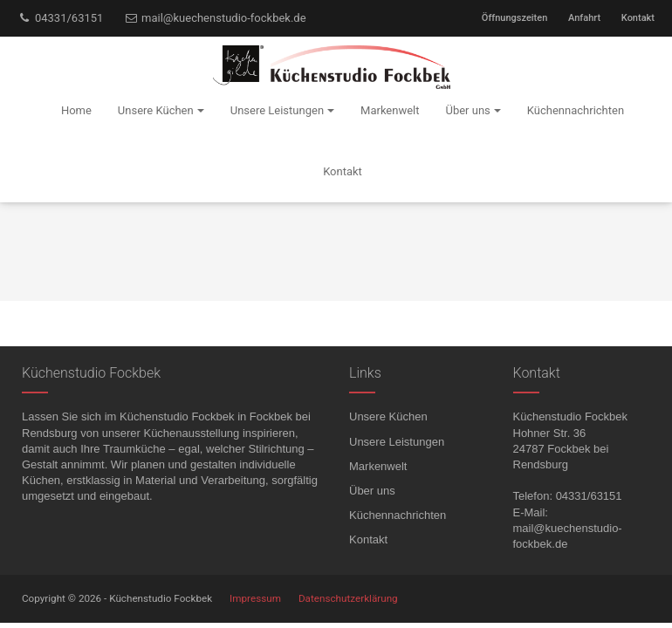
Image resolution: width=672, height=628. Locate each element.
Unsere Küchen (388, 416)
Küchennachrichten (398, 515)
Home (76, 110)
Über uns (372, 491)
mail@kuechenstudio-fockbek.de (215, 18)
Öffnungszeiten (514, 18)
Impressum (255, 598)
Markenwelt (378, 466)
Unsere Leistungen (397, 442)
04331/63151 (60, 18)
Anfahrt (584, 18)
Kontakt (638, 18)
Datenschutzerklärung (348, 598)
